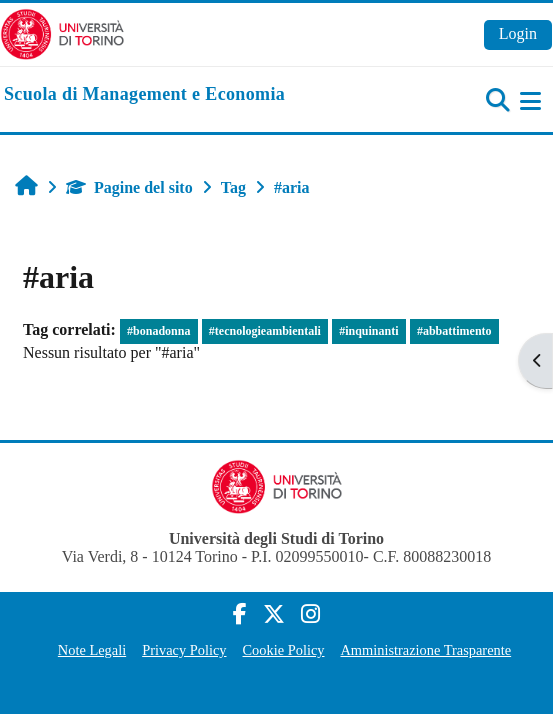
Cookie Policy (284, 650)
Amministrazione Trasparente (425, 650)
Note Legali (92, 650)
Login (518, 33)
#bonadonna (158, 331)
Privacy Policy (184, 650)
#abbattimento (454, 331)
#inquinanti (368, 331)
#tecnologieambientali (265, 331)
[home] (144, 95)
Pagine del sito (129, 187)
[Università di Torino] (62, 32)
